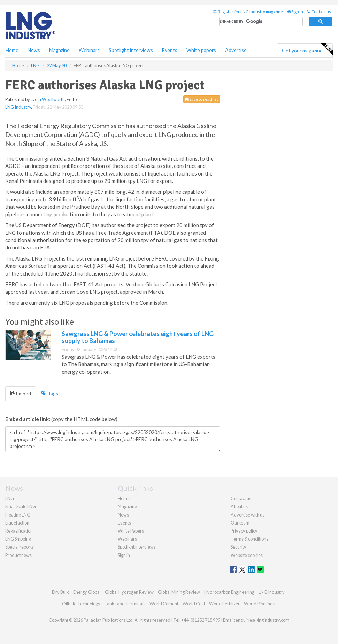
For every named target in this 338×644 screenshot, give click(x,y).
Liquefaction (17, 523)
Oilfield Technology (81, 604)
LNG (10, 498)
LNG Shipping (18, 539)
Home (12, 50)
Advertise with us (248, 515)
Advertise (236, 50)
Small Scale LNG (21, 506)
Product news (18, 555)
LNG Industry (18, 107)
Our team (240, 523)
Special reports (20, 547)
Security (239, 547)
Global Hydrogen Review (129, 592)
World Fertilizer (224, 604)
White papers (201, 50)
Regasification (19, 531)
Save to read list (202, 99)
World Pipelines (259, 604)
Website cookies (247, 555)
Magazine (59, 50)
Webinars (89, 50)
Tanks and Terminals (125, 604)
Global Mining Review (179, 592)
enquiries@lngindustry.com (262, 620)
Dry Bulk (60, 592)
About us (239, 506)
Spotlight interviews (131, 50)
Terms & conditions (249, 539)
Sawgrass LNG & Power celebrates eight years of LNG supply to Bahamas (138, 337)
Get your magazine (307, 49)
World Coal (194, 604)
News (123, 515)
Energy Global (87, 592)
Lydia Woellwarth (48, 99)
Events (170, 50)
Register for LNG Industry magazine (248, 12)
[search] (261, 22)
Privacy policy (244, 531)
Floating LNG (18, 515)
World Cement (164, 604)
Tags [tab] (50, 393)
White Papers (131, 531)
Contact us (319, 12)
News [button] (34, 50)
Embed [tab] (21, 393)
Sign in (295, 12)
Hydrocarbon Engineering (229, 592)
